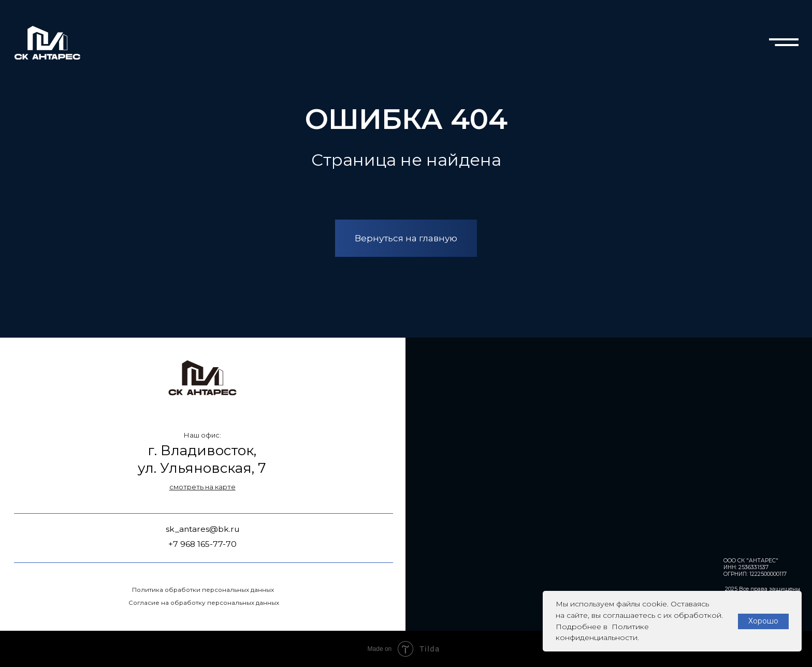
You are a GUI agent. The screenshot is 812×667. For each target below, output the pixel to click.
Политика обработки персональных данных (203, 590)
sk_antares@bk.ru (203, 529)
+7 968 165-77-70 (202, 544)
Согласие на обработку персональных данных (204, 603)
